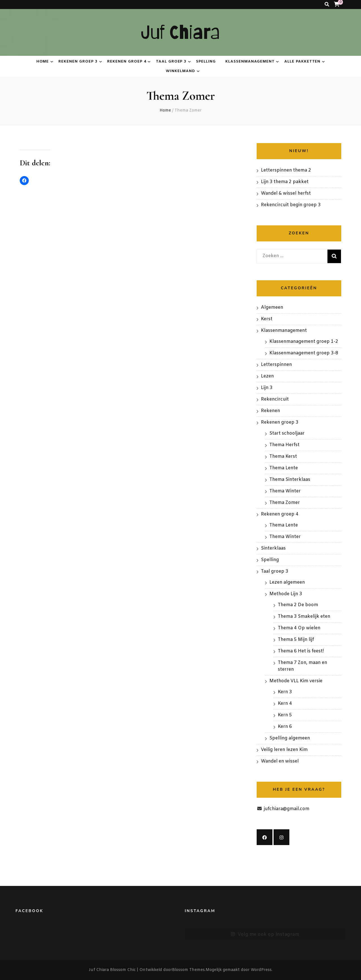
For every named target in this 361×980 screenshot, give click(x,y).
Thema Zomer (285, 503)
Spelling (206, 62)
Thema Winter (285, 491)
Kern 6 (285, 727)
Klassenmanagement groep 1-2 (304, 342)
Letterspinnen (276, 365)
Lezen (267, 376)
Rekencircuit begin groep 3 (291, 205)
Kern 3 (285, 692)
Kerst (267, 319)
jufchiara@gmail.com (287, 809)
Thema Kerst (283, 456)
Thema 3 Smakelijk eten (304, 616)
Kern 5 (285, 715)
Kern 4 (285, 704)
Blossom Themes (188, 970)
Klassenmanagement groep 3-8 (304, 353)
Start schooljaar (287, 433)
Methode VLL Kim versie (296, 681)
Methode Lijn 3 (286, 594)
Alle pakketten (302, 62)
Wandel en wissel (280, 761)
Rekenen (270, 411)
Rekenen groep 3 (78, 62)
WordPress (261, 970)
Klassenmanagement (250, 62)
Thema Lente (284, 468)
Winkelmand (180, 71)
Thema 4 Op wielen (299, 628)
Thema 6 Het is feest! (301, 651)
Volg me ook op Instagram (265, 935)
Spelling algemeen (290, 738)
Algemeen (272, 307)
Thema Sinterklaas (290, 480)
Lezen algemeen (287, 582)
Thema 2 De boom (298, 605)
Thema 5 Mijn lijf (296, 640)
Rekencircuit (275, 399)
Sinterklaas (273, 548)
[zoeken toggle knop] (327, 5)
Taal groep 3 (171, 62)
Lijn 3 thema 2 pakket (285, 182)
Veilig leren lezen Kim (284, 750)
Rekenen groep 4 (127, 62)
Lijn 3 (267, 388)
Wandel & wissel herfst (286, 193)
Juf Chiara (181, 32)
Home (43, 62)
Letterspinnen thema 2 (286, 170)
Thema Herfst (284, 445)
